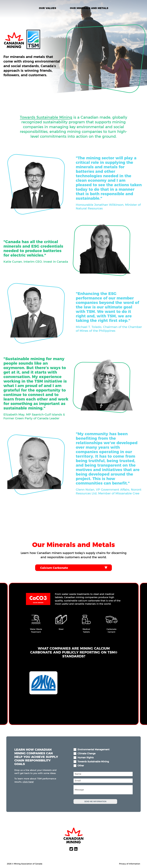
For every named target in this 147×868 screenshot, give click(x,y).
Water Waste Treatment (36, 631)
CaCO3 (38, 598)
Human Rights (86, 758)
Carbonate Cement (112, 631)
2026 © (10, 864)
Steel (61, 629)
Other (81, 766)
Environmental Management (93, 749)
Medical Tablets (87, 631)
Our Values (47, 8)
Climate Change (86, 754)
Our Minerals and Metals (89, 8)
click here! (28, 782)
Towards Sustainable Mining (46, 129)
